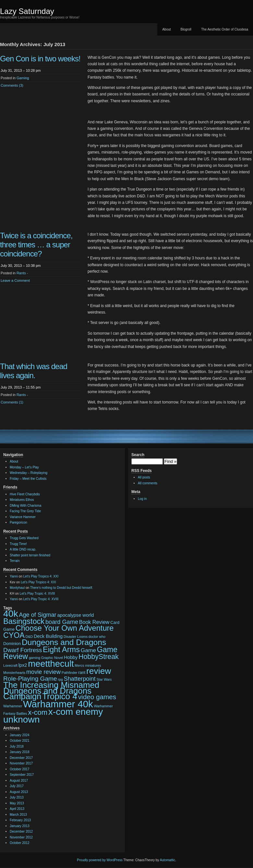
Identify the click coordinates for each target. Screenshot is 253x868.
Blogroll (186, 29)
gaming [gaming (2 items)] (35, 658)
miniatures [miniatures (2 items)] (93, 665)
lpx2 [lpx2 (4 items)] (23, 665)
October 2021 (20, 741)
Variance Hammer (23, 517)
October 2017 (20, 769)
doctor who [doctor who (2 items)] (97, 637)
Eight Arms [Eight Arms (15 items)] (61, 650)
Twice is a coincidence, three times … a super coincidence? (36, 245)
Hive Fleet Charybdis (25, 494)
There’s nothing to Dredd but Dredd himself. (62, 588)
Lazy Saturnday (27, 11)
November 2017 (21, 763)
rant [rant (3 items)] (82, 672)
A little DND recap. (23, 549)
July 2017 (17, 786)
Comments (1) (12, 402)
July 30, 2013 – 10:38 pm (21, 266)
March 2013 (18, 815)
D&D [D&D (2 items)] (29, 637)
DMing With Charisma (25, 506)
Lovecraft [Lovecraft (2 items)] (10, 665)
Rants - (22, 273)
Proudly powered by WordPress (100, 860)
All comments (148, 483)
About (166, 29)
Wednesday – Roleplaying (29, 473)
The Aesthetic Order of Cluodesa (225, 29)
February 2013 (20, 820)
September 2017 (22, 775)
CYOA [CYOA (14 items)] (14, 635)
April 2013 (17, 809)
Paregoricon (18, 522)
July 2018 (17, 746)
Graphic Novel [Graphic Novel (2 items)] (52, 658)
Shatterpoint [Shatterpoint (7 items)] (80, 679)
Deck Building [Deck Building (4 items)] (48, 636)
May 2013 (17, 803)
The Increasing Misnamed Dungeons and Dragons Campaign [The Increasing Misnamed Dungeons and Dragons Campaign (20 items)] (51, 691)
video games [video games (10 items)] (97, 697)
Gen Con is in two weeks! (40, 59)
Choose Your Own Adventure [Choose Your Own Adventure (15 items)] (65, 628)
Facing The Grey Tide (25, 511)
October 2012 (20, 843)
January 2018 (20, 752)
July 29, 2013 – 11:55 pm (21, 387)
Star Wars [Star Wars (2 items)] (104, 679)
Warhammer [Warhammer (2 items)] (13, 706)
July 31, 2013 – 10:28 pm (21, 70)
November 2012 (21, 837)
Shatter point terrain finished (30, 555)
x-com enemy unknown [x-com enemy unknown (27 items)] (53, 716)
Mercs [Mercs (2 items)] (79, 665)
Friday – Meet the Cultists (28, 479)
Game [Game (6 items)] (88, 650)
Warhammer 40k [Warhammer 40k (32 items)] (58, 704)
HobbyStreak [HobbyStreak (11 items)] (99, 657)
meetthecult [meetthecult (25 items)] (51, 664)
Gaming (23, 78)
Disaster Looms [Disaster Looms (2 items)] (76, 637)
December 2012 (21, 831)
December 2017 (21, 758)
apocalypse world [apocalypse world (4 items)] (75, 615)
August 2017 (19, 781)
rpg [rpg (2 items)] (60, 679)
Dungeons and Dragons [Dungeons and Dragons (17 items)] (64, 642)
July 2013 (17, 797)
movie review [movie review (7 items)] (43, 672)
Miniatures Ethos (22, 500)
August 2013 (19, 792)
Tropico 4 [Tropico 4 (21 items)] (60, 696)
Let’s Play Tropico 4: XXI (41, 576)
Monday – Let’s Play (24, 467)
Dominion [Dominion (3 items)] (12, 644)
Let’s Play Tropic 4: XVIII (37, 594)
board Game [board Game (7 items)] (62, 622)
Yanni (14, 576)
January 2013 (20, 826)
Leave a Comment (15, 280)
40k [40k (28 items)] (11, 614)
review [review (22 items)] (99, 671)
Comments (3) (12, 85)
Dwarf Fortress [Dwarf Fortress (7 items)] (23, 650)
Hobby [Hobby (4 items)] (71, 657)
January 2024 (20, 735)
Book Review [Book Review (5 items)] (94, 622)
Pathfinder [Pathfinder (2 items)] (70, 673)
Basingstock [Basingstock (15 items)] (24, 621)
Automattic (168, 860)
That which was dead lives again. (34, 371)
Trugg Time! (18, 544)
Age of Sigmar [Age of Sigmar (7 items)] (37, 615)
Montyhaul (17, 588)
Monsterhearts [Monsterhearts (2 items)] (14, 673)
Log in (142, 499)
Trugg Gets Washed (24, 538)
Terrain (15, 561)
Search (138, 455)
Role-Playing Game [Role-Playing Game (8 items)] (30, 679)
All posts (144, 477)
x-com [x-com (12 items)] (38, 712)
